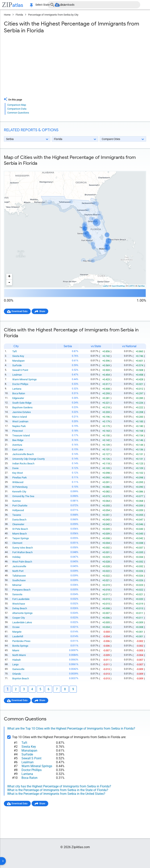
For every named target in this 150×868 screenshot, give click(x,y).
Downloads (70, 5)
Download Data (21, 311)
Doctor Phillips (21, 384)
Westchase (19, 604)
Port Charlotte (20, 506)
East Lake (18, 450)
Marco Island (20, 417)
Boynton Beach (21, 679)
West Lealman (21, 422)
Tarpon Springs (21, 538)
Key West (18, 473)
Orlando (17, 674)
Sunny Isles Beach (23, 548)
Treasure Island (21, 436)
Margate (17, 632)
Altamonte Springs (23, 613)
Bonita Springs (21, 646)
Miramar (17, 585)
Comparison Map (17, 105)
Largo (16, 665)
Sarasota (17, 595)
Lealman (17, 375)
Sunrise (17, 501)
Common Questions (18, 113)
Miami (16, 651)
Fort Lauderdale (21, 599)
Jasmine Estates (22, 412)
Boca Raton (19, 394)
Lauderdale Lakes (22, 623)
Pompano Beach (22, 590)
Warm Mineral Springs (25, 380)
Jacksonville (19, 566)
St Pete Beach (20, 529)
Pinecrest (18, 431)
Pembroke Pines (22, 641)
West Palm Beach (22, 562)
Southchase (19, 581)
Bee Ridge (18, 440)
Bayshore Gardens (23, 408)
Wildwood (18, 482)
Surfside (17, 366)
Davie (16, 468)
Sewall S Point (20, 370)
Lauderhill (18, 637)
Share (45, 311)
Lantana (17, 389)
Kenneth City (19, 492)
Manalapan (19, 361)
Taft (15, 352)
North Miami (19, 655)
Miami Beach (20, 534)
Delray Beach (20, 609)
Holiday (17, 557)
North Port (18, 571)
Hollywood (18, 510)
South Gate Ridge (22, 403)
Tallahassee (19, 576)
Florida (19, 15)
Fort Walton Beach (23, 552)
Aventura (17, 445)
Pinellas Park (20, 478)
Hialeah (17, 660)
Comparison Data (17, 109)
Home (7, 15)
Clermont (17, 543)
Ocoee (16, 627)
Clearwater (18, 524)
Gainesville (19, 669)
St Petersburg (20, 487)
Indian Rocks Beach (24, 464)
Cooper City (19, 618)
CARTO (131, 286)
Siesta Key (18, 356)
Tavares (17, 515)
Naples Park (19, 426)
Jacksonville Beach (23, 454)
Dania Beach (20, 520)
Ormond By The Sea (23, 496)
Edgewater (18, 398)
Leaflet (106, 286)
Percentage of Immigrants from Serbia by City (53, 15)
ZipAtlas (141, 286)
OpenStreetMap (118, 286)
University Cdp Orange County (29, 459)
